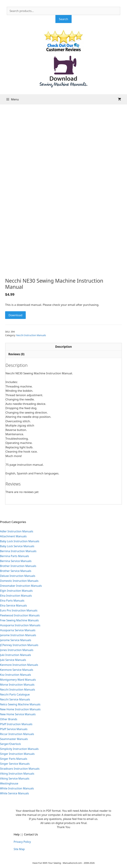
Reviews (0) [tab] (16, 354)
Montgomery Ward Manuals (18, 680)
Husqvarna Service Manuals (18, 630)
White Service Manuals (14, 793)
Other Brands (9, 719)
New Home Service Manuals (18, 714)
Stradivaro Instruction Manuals (20, 769)
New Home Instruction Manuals (20, 709)
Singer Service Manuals (15, 764)
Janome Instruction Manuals (18, 635)
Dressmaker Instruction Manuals (21, 586)
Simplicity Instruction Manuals (19, 749)
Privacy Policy (22, 842)
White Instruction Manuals (17, 788)
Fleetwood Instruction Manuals (20, 615)
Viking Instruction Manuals (17, 774)
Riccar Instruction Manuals (17, 734)
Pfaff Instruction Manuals (16, 724)
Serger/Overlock (10, 744)
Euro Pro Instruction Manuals (19, 610)
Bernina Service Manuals (16, 561)
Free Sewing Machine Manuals (19, 620)
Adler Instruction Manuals (17, 531)
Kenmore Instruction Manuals (19, 665)
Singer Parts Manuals (14, 759)
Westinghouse (9, 783)
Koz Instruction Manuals (16, 675)
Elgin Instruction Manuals (16, 591)
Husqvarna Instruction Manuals (20, 625)
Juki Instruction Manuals (16, 655)
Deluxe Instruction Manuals (18, 576)
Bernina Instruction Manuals (18, 551)
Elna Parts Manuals (12, 601)
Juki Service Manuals (13, 660)
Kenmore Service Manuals (17, 670)
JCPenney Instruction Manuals (19, 645)
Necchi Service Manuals (15, 699)
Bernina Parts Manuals (14, 556)
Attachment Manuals (13, 536)
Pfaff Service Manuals (14, 729)
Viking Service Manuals (15, 779)
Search (64, 19)
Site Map (19, 849)
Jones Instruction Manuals (17, 650)
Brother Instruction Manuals (18, 566)
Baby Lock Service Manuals (17, 546)
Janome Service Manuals (16, 640)
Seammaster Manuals (14, 739)
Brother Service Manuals (16, 571)
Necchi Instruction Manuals (31, 335)
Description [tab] (63, 347)
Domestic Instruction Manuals (19, 581)
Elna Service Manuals (13, 605)
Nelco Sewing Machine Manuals (20, 704)
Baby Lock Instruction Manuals (20, 541)
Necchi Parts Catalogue (15, 694)
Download (15, 315)
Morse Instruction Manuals (17, 685)
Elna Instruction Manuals (16, 596)
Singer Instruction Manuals (17, 754)
